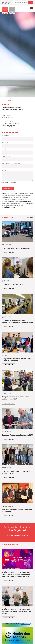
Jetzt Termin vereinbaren (18, 536)
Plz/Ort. (4, 149)
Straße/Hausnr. (6, 142)
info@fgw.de (11, 126)
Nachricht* (5, 170)
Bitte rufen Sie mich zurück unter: (11, 163)
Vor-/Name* (5, 135)
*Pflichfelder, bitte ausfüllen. (10, 182)
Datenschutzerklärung (25, 202)
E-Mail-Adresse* (6, 156)
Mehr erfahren (8, 252)
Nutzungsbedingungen (8, 208)
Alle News (30, 217)
